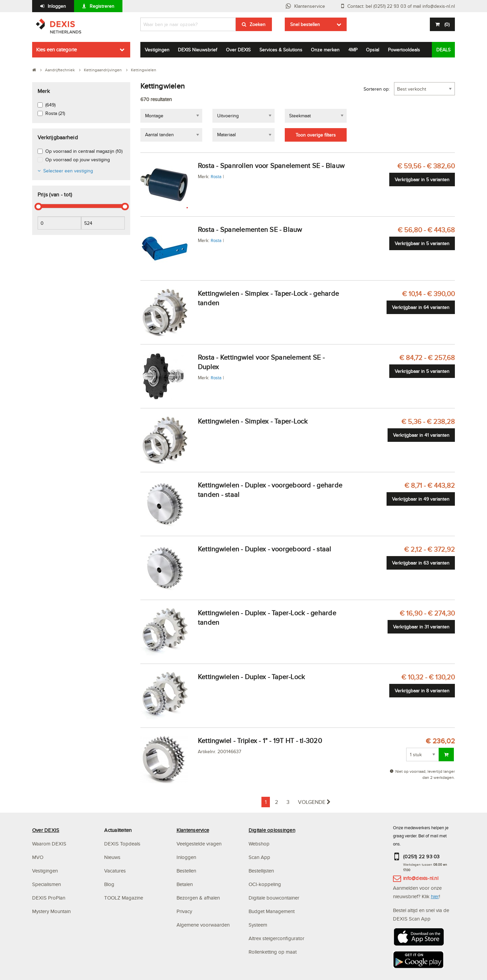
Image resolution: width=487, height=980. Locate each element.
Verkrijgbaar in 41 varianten (421, 435)
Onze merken (325, 50)
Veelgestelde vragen (200, 844)
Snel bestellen (305, 24)
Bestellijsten (261, 871)
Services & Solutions (281, 50)
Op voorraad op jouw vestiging (78, 160)
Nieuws (112, 857)
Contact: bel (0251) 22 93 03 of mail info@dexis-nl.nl (401, 6)
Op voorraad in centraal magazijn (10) (84, 151)
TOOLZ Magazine (124, 898)
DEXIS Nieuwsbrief (198, 50)
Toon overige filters (316, 135)
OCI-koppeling (265, 884)
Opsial (373, 50)
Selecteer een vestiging (68, 171)
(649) (50, 105)
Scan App (259, 857)
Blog (109, 884)
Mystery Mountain (51, 911)
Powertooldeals (404, 50)
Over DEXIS (238, 50)
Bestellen (186, 871)
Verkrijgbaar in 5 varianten (422, 180)
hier (435, 896)
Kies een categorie (56, 50)
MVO (38, 857)
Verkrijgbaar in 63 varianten (421, 563)
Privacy (184, 911)
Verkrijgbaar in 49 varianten (421, 499)
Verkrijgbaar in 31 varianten (421, 627)
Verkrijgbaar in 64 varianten (421, 307)
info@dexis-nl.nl (421, 878)
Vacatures (115, 871)
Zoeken (258, 24)
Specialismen (47, 884)
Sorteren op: (377, 89)
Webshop (259, 844)
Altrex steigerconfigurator (276, 938)
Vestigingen (157, 50)
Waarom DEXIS (49, 844)
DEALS (443, 50)
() (446, 24)
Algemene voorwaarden (203, 925)
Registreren (102, 6)
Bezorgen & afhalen (198, 898)
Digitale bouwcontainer (274, 898)
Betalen (185, 884)
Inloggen (57, 6)
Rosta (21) (55, 113)
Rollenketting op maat (273, 952)
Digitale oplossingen (272, 830)
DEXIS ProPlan (49, 898)
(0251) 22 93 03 (421, 856)
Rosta (216, 176)
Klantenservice (310, 6)
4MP (353, 50)
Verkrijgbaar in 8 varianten (422, 691)
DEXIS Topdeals (122, 844)
